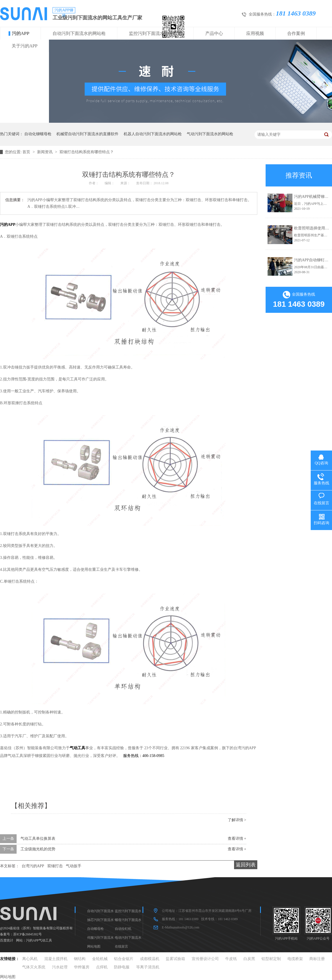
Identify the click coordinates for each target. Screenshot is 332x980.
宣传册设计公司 (205, 959)
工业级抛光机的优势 (38, 849)
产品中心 (214, 33)
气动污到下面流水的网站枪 (210, 134)
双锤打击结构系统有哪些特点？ (87, 152)
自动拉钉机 (123, 929)
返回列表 (246, 865)
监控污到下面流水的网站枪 (155, 33)
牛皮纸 (231, 959)
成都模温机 (150, 959)
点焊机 (102, 967)
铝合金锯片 (124, 959)
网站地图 (94, 946)
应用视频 (255, 33)
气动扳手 (74, 866)
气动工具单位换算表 (38, 839)
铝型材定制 (271, 959)
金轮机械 (100, 959)
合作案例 (296, 33)
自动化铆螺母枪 (38, 134)
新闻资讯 (45, 152)
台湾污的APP (33, 866)
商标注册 (317, 959)
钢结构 (80, 959)
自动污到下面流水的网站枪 (79, 33)
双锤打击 (55, 866)
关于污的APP (24, 46)
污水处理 (60, 967)
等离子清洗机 (148, 967)
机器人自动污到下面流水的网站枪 (153, 134)
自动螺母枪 (95, 929)
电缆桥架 (295, 959)
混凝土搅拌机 (56, 959)
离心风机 (30, 959)
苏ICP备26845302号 (28, 934)
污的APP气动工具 (39, 940)
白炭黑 (249, 959)
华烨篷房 (82, 967)
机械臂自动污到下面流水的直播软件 (87, 134)
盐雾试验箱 (175, 959)
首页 (27, 152)
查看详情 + (237, 839)
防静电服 (122, 967)
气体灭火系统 (34, 967)
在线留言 (121, 946)
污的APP (21, 33)
